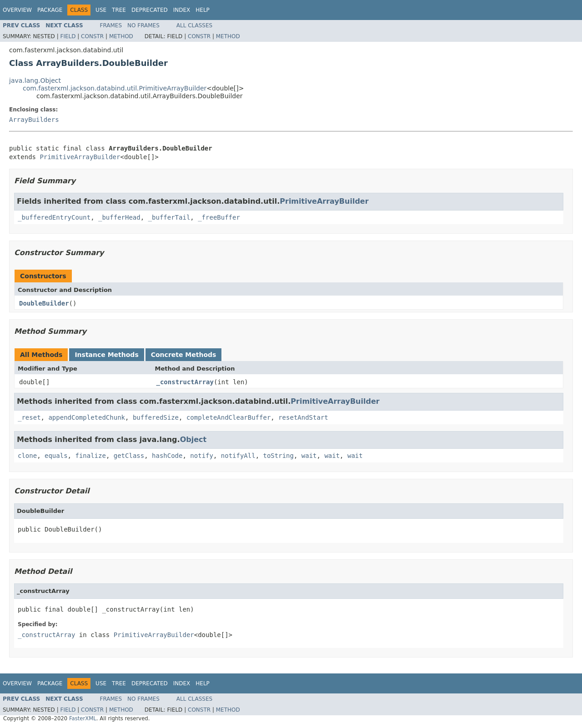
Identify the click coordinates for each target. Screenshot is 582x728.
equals (56, 456)
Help (203, 10)
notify (202, 456)
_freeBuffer (219, 217)
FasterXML (83, 718)
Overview (17, 10)
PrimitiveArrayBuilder (80, 157)
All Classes (194, 25)
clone (27, 456)
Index (182, 10)
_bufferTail (169, 217)
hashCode (167, 456)
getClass (129, 456)
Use (101, 10)
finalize (90, 456)
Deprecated (150, 10)
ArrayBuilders (34, 120)
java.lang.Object (35, 80)
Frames (111, 25)
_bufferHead (119, 217)
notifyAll (238, 456)
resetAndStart (303, 417)
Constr (92, 36)
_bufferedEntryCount (54, 217)
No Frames (143, 25)
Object (193, 439)
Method (121, 36)
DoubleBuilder (44, 303)
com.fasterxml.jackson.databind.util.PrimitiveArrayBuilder (115, 88)
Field (68, 36)
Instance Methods (106, 355)
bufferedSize (156, 417)
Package (50, 10)
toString (278, 456)
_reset (29, 417)
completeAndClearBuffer (228, 417)
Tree (119, 10)
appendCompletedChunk (87, 417)
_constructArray (185, 382)
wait (309, 456)
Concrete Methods (184, 355)
